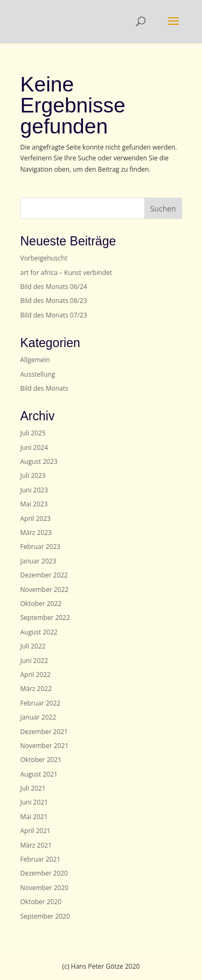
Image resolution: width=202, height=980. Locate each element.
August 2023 (39, 461)
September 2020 (45, 916)
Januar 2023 (39, 561)
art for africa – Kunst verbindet (66, 273)
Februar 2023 (41, 547)
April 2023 (36, 519)
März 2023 (36, 533)
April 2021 (36, 831)
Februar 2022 (41, 703)
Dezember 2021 (44, 732)
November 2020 (45, 888)
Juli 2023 (33, 475)
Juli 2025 (33, 433)
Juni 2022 (34, 661)
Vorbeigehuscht (44, 258)
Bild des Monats (44, 388)
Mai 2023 (34, 504)
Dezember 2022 (44, 575)
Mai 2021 (34, 817)
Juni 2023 (34, 490)
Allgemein (35, 360)
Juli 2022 (33, 646)
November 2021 (45, 746)
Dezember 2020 (44, 873)
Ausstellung (38, 374)
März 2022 (36, 689)
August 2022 (39, 632)
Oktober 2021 (41, 760)
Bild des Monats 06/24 (54, 287)
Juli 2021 (33, 788)
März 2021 (36, 845)
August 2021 (39, 774)
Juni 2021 (34, 802)
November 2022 (45, 590)
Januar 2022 (39, 717)
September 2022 (45, 618)
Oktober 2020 (41, 902)
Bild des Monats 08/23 (54, 301)
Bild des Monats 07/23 (54, 315)
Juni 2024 (34, 447)
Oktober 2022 (41, 604)
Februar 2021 (41, 859)
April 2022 (36, 675)
